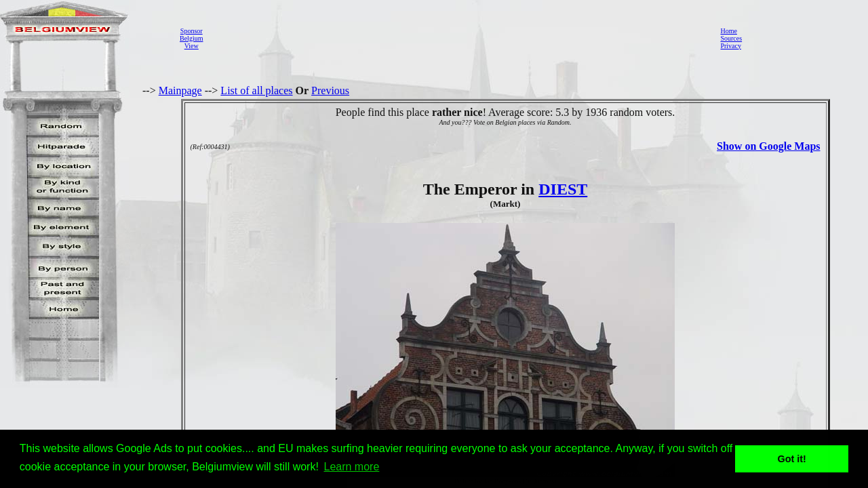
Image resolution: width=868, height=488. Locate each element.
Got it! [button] (792, 459)
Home (728, 31)
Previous (330, 90)
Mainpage (180, 90)
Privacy (731, 46)
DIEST (563, 189)
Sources (731, 38)
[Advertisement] (458, 38)
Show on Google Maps (768, 146)
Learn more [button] (352, 467)
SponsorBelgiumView (191, 38)
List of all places (256, 90)
